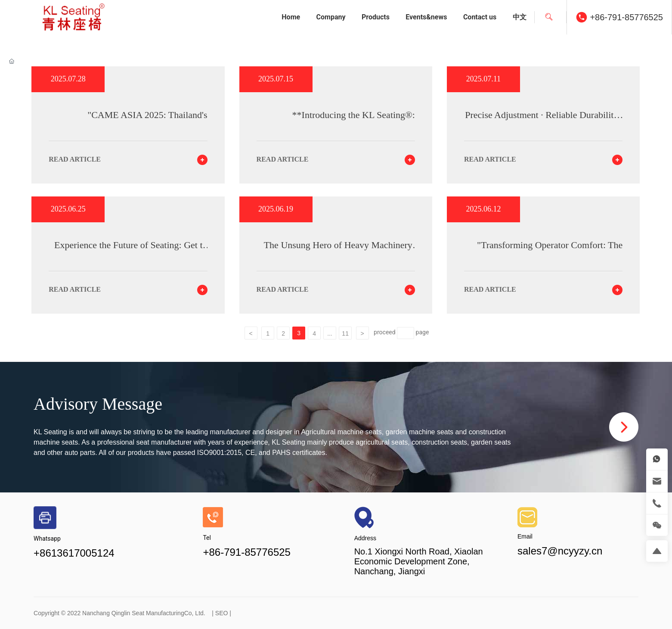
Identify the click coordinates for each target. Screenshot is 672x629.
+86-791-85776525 (626, 17)
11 (345, 333)
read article (75, 159)
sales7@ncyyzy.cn (560, 551)
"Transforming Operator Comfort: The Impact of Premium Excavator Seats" (550, 251)
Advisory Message (98, 404)
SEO (222, 613)
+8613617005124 (74, 553)
